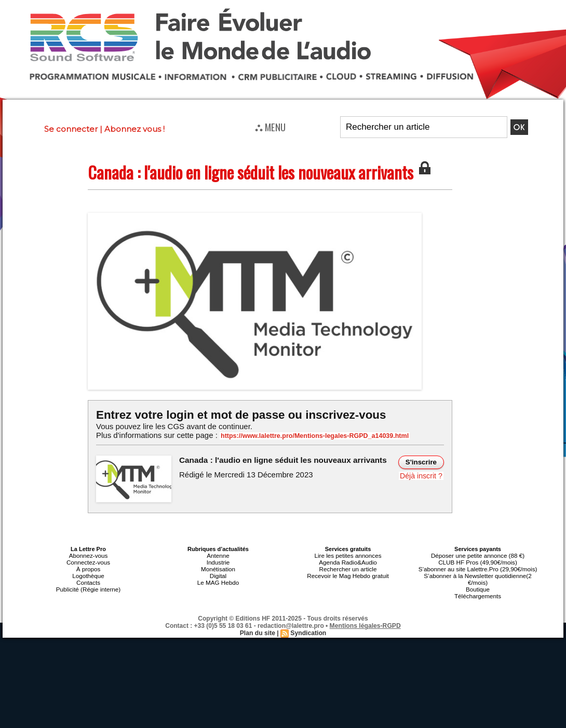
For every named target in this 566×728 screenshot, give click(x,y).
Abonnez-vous (88, 555)
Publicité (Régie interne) (88, 586)
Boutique (477, 586)
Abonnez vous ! (134, 129)
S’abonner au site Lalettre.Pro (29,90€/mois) (478, 568)
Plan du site (258, 629)
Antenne (218, 555)
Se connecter (71, 129)
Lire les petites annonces (348, 555)
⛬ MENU (270, 127)
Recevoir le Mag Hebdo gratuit (348, 574)
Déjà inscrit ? (421, 475)
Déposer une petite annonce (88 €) (478, 555)
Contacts (88, 580)
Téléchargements (478, 593)
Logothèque (88, 574)
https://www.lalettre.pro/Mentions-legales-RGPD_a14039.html (311, 436)
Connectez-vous (88, 561)
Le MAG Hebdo (218, 580)
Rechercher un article (348, 568)
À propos (88, 568)
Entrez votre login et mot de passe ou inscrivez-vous (239, 415)
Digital (218, 574)
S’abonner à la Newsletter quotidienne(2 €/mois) (478, 577)
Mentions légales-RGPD (365, 622)
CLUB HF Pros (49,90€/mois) (477, 561)
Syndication (308, 629)
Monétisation (218, 568)
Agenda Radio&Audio (348, 561)
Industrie (218, 561)
